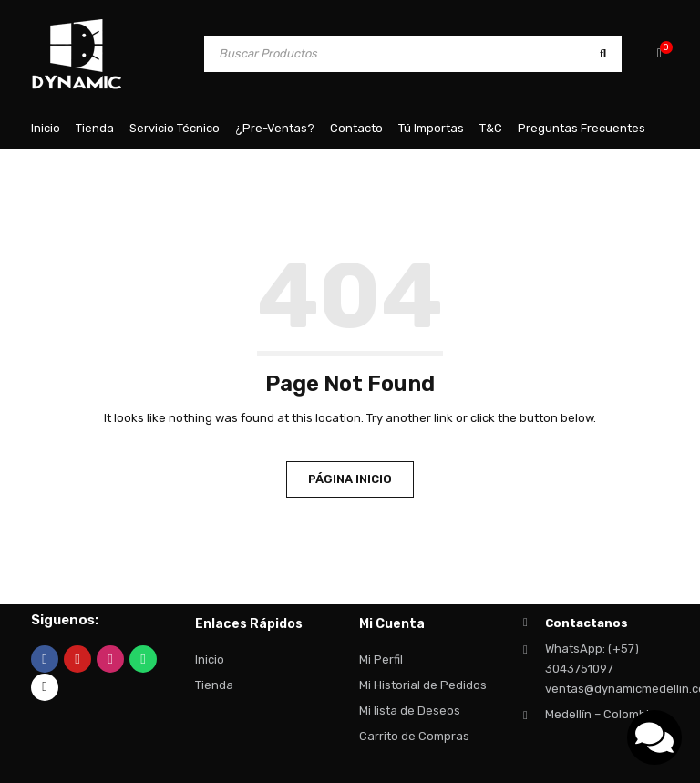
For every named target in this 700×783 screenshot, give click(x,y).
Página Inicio (350, 479)
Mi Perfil (381, 659)
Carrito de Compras (414, 736)
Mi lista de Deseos (410, 711)
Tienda (214, 685)
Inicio (210, 659)
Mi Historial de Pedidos (423, 685)
